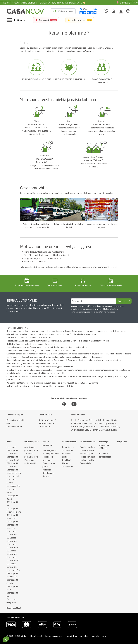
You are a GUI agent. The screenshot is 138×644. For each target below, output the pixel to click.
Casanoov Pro (45, 426)
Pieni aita (47, 470)
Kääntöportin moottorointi (68, 449)
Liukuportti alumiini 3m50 (13, 559)
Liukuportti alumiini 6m (12, 533)
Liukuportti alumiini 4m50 (13, 546)
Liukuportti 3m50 (11, 491)
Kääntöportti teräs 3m (12, 526)
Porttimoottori (69, 442)
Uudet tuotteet (14, 608)
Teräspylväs (86, 463)
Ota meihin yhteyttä (16, 420)
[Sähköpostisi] (93, 301)
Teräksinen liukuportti (11, 601)
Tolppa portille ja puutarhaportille (87, 458)
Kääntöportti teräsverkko (12, 575)
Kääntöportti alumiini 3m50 (13, 458)
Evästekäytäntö (98, 636)
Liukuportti (11, 447)
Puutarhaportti (32, 442)
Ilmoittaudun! (124, 301)
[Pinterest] (64, 404)
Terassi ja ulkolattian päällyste (104, 445)
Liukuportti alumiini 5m (12, 539)
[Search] (66, 11)
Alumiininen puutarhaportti (31, 449)
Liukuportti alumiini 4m (12, 552)
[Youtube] (74, 404)
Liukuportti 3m (13, 570)
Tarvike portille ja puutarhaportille (88, 449)
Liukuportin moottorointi (68, 465)
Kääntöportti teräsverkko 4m (14, 510)
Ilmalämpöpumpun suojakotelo (51, 455)
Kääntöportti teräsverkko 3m (14, 471)
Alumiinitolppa (86, 453)
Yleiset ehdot (36, 636)
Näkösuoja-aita (49, 450)
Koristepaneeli (49, 473)
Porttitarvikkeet (88, 442)
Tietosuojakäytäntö (54, 636)
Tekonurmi (103, 453)
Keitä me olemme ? (47, 420)
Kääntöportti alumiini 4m (12, 452)
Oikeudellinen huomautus (77, 636)
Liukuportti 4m (13, 486)
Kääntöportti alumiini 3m (12, 465)
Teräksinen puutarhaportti (31, 455)
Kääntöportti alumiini (12, 581)
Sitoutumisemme (46, 423)
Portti (9, 442)
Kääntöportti (12, 521)
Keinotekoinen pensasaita (49, 465)
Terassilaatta (105, 457)
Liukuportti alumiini (11, 481)
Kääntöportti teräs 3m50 (12, 517)
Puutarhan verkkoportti (30, 462)
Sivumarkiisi (48, 476)
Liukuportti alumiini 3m (12, 565)
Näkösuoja (47, 460)
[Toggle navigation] (17, 20)
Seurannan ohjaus (14, 426)
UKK (8, 423)
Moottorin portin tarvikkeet (67, 457)
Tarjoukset (122, 442)
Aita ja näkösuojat (48, 443)
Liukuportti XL (13, 476)
